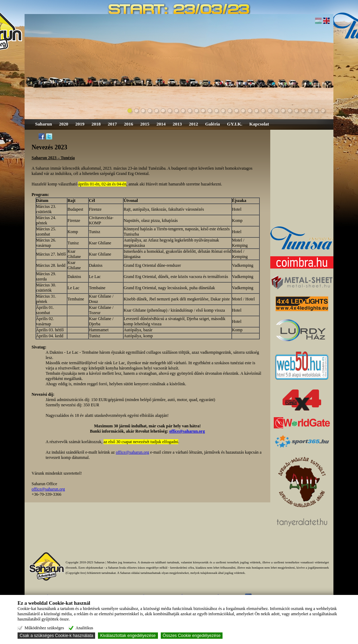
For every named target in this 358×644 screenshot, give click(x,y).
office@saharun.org (132, 452)
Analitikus (83, 628)
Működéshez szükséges (44, 628)
